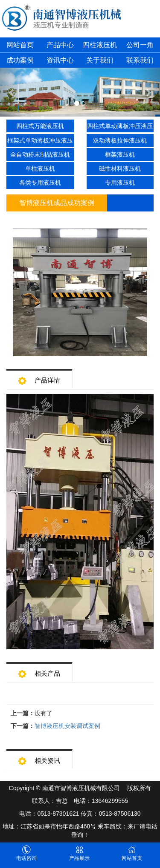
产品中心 (60, 45)
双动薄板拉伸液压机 (120, 140)
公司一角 (140, 45)
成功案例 (20, 60)
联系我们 (140, 60)
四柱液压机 (100, 45)
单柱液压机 (40, 168)
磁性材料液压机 (120, 168)
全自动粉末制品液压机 (40, 154)
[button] (12, 92)
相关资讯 (39, 758)
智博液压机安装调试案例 (67, 726)
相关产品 (39, 671)
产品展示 (79, 853)
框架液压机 (120, 154)
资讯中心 (60, 60)
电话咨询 (26, 853)
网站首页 (20, 45)
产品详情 (39, 378)
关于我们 (100, 60)
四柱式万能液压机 (40, 126)
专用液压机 (120, 183)
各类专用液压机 (40, 183)
